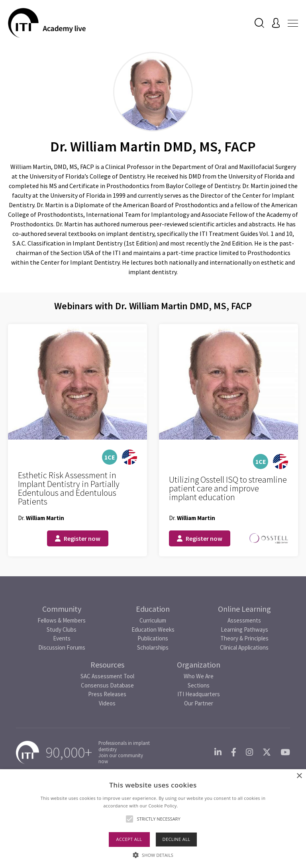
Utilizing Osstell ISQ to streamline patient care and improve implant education (228, 488)
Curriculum (153, 620)
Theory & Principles (244, 638)
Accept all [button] (129, 839)
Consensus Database (107, 685)
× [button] (299, 776)
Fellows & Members (62, 620)
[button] (153, 855)
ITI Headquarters (199, 694)
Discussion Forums (62, 647)
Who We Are (199, 676)
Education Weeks (153, 629)
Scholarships (153, 647)
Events (62, 638)
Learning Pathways (244, 629)
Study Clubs (62, 629)
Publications (153, 638)
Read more (191, 806)
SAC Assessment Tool (107, 676)
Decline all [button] (177, 839)
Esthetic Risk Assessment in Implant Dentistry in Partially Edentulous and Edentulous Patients (69, 488)
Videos (107, 703)
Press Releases (107, 694)
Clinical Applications (244, 647)
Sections (199, 685)
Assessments (244, 620)
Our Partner (199, 703)
